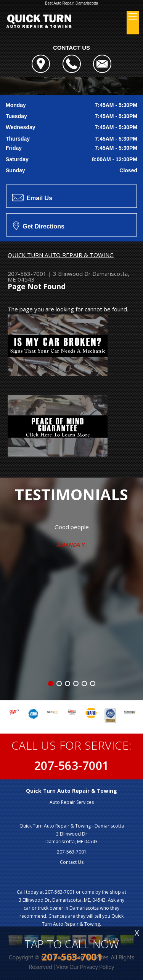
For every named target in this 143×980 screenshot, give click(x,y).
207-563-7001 (27, 274)
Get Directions (39, 225)
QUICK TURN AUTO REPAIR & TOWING (61, 255)
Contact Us (72, 862)
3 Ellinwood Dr (72, 274)
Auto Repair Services (72, 802)
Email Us (32, 198)
